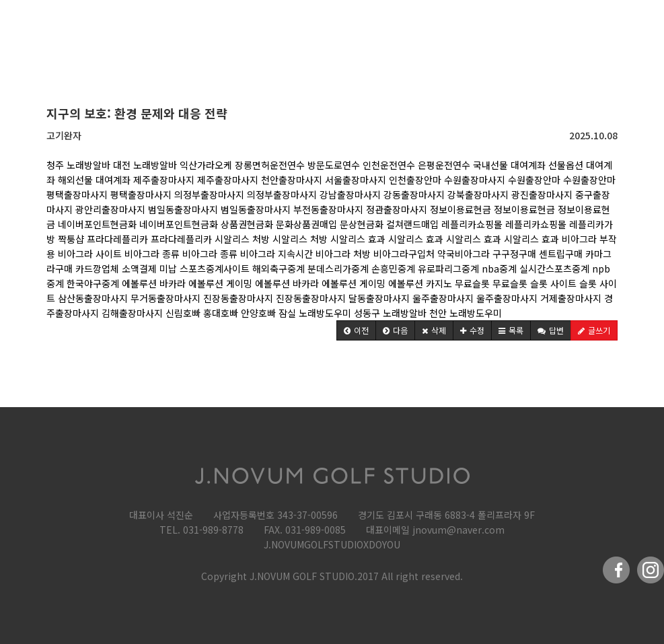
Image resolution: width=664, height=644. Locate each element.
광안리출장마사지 (110, 209)
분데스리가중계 (338, 269)
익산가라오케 (206, 165)
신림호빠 (183, 313)
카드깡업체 (97, 269)
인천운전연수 (389, 165)
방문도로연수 (334, 165)
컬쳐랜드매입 (412, 224)
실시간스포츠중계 (554, 269)
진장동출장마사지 (238, 298)
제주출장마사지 (164, 180)
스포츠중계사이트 (215, 269)
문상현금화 (362, 224)
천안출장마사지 (292, 180)
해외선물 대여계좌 (94, 180)
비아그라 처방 (343, 254)
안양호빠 (258, 313)
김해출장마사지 (132, 313)
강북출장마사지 (478, 194)
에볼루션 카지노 (420, 283)
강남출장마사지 (350, 194)
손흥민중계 (393, 269)
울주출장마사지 (443, 298)
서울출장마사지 (356, 180)
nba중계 (499, 269)
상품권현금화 (247, 224)
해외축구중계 (280, 269)
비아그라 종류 (152, 254)
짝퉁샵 (71, 239)
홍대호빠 (221, 313)
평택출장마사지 (77, 194)
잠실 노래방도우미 (315, 313)
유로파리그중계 (448, 269)
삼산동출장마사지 (93, 298)
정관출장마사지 (397, 209)
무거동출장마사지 (165, 298)
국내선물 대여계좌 (509, 165)
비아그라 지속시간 (276, 254)
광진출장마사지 (542, 194)
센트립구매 (561, 254)
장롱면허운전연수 (270, 165)
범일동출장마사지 (183, 209)
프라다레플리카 (117, 239)
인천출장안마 (415, 180)
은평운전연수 (444, 165)
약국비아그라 (464, 254)
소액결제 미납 (149, 269)
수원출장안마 (534, 180)
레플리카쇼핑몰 (472, 224)
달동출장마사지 (379, 298)
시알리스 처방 (242, 239)
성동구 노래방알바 (390, 313)
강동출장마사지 (414, 194)
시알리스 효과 (358, 239)
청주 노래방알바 (78, 165)
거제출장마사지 (571, 298)
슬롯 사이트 (553, 283)
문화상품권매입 (306, 224)
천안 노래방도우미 (466, 313)
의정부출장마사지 (209, 194)
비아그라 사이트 (90, 254)
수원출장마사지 (475, 180)
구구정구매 (514, 254)
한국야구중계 (93, 283)
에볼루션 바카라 (154, 283)
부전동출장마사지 (328, 209)
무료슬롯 (472, 283)
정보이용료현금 (460, 209)
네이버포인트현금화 (97, 224)
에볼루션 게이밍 (220, 283)
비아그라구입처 (404, 254)
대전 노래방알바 (145, 165)
